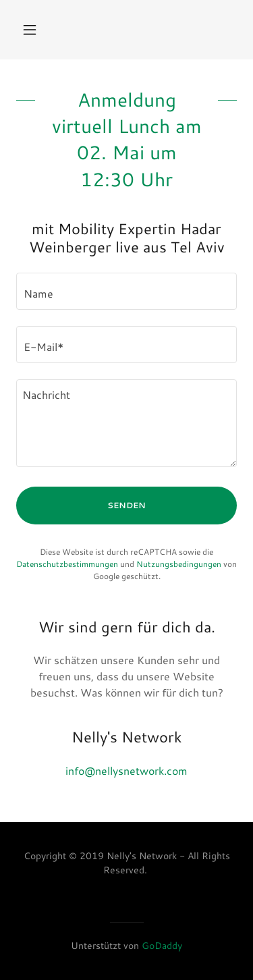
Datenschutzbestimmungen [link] (67, 564)
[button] (33, 30)
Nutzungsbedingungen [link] (179, 564)
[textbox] (126, 291)
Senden (126, 505)
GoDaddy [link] (162, 946)
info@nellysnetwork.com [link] (126, 770)
